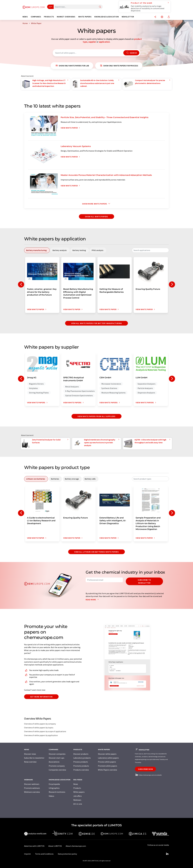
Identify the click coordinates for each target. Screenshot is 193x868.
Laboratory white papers (108, 758)
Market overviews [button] (66, 17)
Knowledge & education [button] (107, 17)
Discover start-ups (56, 758)
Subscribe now (145, 769)
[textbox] (150, 250)
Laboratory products (82, 758)
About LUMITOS (55, 846)
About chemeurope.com (76, 846)
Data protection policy (67, 854)
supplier (92, 42)
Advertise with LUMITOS (34, 846)
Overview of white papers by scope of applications (45, 731)
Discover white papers (107, 754)
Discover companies (57, 754)
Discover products (81, 754)
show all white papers (96, 217)
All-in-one (78, 804)
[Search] (100, 7)
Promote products (81, 766)
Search (131, 53)
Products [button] (49, 17)
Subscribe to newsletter (144, 581)
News (76, 784)
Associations (54, 762)
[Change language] (162, 17)
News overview (30, 762)
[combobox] (150, 250)
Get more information (41, 697)
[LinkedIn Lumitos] (167, 854)
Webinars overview (32, 792)
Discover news (30, 754)
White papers (79, 792)
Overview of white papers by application (41, 735)
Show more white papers (96, 204)
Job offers (78, 796)
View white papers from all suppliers (96, 416)
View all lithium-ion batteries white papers (96, 552)
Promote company (57, 766)
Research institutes (57, 792)
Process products (81, 762)
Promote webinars (32, 788)
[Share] (155, 17)
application (104, 42)
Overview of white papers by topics (39, 728)
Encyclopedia (54, 784)
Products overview (81, 770)
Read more (93, 600)
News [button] (25, 17)
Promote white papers (108, 766)
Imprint (27, 854)
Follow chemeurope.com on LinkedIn (148, 775)
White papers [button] (85, 17)
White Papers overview (107, 770)
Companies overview (57, 770)
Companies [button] (36, 17)
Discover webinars (32, 784)
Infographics (54, 788)
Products (77, 788)
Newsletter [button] (128, 17)
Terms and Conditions (44, 854)
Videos (51, 796)
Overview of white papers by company (40, 724)
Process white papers (107, 762)
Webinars (77, 800)
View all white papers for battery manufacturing (96, 323)
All (50, 7)
